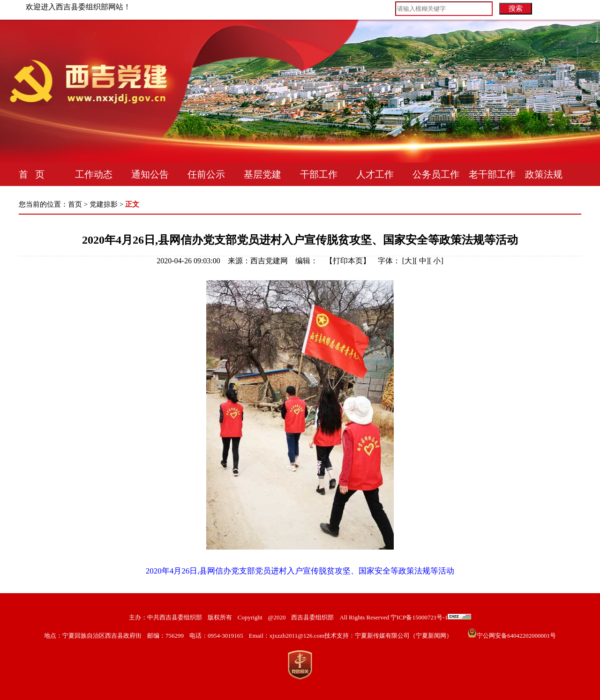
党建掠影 (104, 204)
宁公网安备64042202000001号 (516, 636)
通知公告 (150, 174)
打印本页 (348, 261)
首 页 (32, 174)
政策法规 (544, 174)
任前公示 (206, 174)
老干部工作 (492, 174)
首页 (75, 204)
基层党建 (262, 174)
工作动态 (94, 174)
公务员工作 (436, 174)
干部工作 (319, 174)
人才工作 (375, 174)
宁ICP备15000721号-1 (418, 617)
